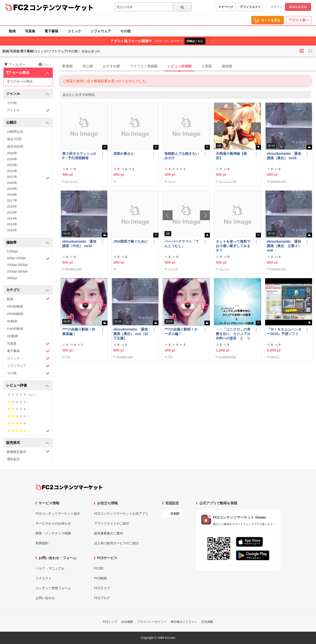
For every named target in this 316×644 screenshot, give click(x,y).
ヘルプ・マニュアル (50, 568)
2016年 (12, 206)
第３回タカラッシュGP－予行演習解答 (79, 156)
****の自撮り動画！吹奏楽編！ (79, 332)
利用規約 (42, 543)
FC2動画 (100, 578)
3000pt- (12, 278)
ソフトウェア (101, 31)
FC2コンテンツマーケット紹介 (58, 514)
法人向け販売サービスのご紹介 (117, 543)
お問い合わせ (45, 598)
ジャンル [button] (28, 94)
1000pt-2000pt (17, 265)
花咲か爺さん (124, 154)
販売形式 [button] (28, 443)
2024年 (12, 159)
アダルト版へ (299, 20)
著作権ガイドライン (184, 622)
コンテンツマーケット (61, 7)
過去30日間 (15, 146)
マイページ (226, 7)
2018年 (12, 195)
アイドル (28, 110)
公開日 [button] (28, 123)
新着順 (67, 66)
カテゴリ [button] (28, 290)
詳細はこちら (195, 41)
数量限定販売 (28, 452)
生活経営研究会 (228, 357)
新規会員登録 (298, 7)
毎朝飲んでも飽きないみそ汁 (182, 156)
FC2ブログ (102, 598)
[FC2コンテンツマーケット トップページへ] (69, 487)
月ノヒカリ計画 (228, 181)
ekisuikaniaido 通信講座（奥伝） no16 (284, 156)
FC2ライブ (102, 588)
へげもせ (173, 269)
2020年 (12, 183)
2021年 (28, 177)
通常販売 (13, 459)
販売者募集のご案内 (109, 533)
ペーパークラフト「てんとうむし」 (182, 244)
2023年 (12, 165)
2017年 (12, 201)
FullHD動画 (15, 329)
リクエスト (44, 578)
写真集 (30, 31)
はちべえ (224, 269)
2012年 (12, 230)
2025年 (12, 153)
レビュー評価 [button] (28, 386)
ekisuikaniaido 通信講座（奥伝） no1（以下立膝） (131, 334)
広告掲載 (207, 622)
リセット (45, 64)
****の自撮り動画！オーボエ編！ (181, 332)
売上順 (88, 66)
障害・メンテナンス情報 (53, 533)
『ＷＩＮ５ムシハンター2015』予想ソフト (284, 332)
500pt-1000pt (28, 258)
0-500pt (12, 251)
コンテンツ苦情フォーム (53, 588)
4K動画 (12, 321)
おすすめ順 (111, 66)
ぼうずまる (72, 181)
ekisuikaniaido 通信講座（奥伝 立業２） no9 (284, 246)
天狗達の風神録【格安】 (231, 156)
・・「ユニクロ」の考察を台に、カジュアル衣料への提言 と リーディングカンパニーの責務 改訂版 (233, 334)
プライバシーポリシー (152, 622)
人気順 (207, 66)
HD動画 (12, 336)
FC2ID (99, 568)
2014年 (12, 218)
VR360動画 (15, 314)
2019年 (12, 189)
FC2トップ (110, 622)
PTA (68, 357)
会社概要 (127, 622)
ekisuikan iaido (278, 181)
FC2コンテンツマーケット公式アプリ (121, 514)
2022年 (12, 171)
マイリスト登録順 (144, 66)
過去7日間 (14, 139)
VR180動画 (15, 306)
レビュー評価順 (179, 66)
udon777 (275, 357)
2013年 (12, 224)
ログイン (276, 7)
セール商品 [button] (28, 73)
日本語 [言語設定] (175, 514)
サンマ (172, 181)
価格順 (227, 66)
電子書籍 (51, 31)
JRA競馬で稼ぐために (131, 241)
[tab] (188, 66)
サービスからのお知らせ (53, 523)
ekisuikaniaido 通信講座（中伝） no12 (79, 244)
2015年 (12, 212)
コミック (74, 31)
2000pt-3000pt (17, 271)
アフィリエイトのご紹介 (112, 523)
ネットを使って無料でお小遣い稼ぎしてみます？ (233, 246)
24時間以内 (15, 132)
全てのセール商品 (20, 81)
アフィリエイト (250, 7)
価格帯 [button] (28, 243)
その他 (125, 31)
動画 (12, 31)
